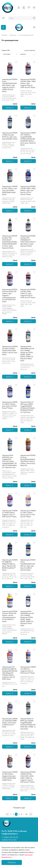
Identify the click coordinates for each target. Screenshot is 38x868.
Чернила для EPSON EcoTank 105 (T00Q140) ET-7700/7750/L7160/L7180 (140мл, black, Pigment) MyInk (28, 241)
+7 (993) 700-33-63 (10, 837)
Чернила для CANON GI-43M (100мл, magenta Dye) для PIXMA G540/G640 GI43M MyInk (10, 776)
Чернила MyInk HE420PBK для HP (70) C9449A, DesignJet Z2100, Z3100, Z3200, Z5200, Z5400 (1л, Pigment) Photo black (27, 618)
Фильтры (28, 54)
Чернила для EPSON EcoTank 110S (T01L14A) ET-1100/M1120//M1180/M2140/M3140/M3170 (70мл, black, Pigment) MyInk (10, 242)
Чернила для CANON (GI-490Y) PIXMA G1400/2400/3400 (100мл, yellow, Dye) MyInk (10, 350)
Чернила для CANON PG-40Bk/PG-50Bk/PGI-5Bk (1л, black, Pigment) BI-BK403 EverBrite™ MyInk (10, 565)
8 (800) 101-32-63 (9, 840)
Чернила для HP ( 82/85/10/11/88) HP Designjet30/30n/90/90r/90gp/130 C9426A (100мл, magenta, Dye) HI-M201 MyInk (10, 673)
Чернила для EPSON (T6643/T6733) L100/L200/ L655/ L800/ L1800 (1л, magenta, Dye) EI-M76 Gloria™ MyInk (28, 777)
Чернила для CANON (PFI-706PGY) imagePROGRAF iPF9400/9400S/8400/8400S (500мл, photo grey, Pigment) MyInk (28, 139)
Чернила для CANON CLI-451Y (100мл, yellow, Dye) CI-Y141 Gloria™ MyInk (28, 514)
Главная (4, 35)
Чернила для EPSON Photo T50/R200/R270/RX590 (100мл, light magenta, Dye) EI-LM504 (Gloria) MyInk (10, 85)
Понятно (12, 862)
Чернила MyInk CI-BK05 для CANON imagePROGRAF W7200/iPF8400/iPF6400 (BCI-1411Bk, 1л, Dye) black (28, 724)
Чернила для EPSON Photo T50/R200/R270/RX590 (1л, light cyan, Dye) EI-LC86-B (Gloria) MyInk (28, 565)
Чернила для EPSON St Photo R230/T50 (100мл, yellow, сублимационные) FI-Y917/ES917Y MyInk (10, 616)
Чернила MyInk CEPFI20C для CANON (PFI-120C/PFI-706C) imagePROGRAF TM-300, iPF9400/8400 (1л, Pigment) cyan (10, 461)
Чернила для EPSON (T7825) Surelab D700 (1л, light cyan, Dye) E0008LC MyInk (10, 136)
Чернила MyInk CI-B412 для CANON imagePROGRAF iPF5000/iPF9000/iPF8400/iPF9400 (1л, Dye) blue (28, 407)
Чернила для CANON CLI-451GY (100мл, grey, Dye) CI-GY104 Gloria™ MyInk (10, 405)
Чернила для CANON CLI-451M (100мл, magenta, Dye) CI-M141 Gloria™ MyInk (10, 514)
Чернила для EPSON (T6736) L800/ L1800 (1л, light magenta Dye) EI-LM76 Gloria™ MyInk (28, 293)
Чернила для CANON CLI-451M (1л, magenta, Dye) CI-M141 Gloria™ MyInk (28, 670)
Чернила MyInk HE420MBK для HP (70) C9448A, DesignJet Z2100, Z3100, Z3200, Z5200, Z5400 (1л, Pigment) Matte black (27, 353)
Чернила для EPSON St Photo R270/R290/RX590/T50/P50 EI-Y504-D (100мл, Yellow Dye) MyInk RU (28, 460)
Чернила (13, 35)
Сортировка (11, 54)
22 (26, 814)
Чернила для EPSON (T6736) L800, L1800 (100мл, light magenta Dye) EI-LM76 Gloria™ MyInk (28, 83)
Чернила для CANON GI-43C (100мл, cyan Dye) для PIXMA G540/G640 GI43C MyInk (10, 190)
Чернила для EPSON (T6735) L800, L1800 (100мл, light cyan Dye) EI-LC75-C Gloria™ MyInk (28, 190)
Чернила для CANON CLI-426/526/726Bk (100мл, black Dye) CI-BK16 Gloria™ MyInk (10, 723)
